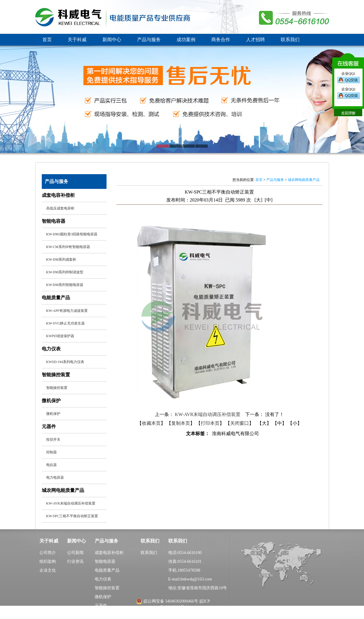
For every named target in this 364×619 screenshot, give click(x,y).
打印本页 (210, 423)
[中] (269, 200)
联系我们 (290, 40)
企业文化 (48, 570)
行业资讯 (75, 561)
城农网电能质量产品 (304, 180)
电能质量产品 (107, 570)
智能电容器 (105, 561)
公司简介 (48, 553)
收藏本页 (151, 423)
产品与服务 (149, 40)
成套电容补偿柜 (109, 553)
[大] (259, 200)
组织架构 (48, 561)
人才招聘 (255, 40)
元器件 (101, 606)
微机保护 (103, 597)
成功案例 (186, 40)
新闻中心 (112, 40)
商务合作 (221, 40)
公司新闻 (75, 553)
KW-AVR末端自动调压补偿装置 (208, 414)
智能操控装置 (107, 588)
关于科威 (77, 40)
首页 (47, 40)
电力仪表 (103, 579)
